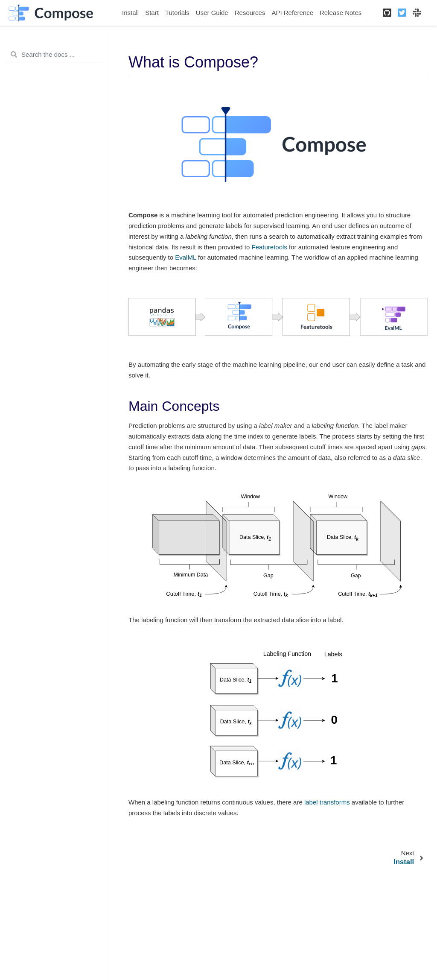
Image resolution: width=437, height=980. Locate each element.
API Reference (292, 13)
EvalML (185, 257)
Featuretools (269, 247)
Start (152, 13)
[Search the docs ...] (54, 55)
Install (130, 13)
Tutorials (177, 13)
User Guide (212, 13)
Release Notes (341, 13)
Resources (250, 13)
